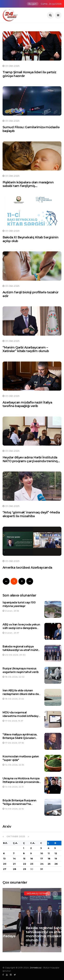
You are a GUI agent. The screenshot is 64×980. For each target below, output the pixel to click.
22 (25, 864)
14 (14, 859)
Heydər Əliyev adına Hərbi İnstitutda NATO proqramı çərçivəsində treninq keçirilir (30, 461)
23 (32, 864)
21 (14, 864)
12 (56, 853)
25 (49, 864)
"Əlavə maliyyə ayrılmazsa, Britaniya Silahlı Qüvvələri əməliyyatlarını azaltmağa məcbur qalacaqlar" (20, 740)
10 (42, 853)
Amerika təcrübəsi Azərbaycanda (27, 568)
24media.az (36, 968)
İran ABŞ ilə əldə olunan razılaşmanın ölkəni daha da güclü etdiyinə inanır (21, 694)
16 (32, 859)
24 (42, 864)
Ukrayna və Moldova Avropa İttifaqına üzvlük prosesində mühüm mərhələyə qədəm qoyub (21, 784)
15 (24, 859)
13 (4, 859)
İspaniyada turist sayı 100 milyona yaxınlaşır (19, 604)
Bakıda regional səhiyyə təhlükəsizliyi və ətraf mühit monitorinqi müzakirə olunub (22, 650)
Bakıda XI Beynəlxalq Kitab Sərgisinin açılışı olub (30, 239)
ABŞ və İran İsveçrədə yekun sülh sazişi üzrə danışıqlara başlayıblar (21, 628)
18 (49, 859)
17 (42, 859)
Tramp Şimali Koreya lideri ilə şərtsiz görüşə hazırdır (29, 74)
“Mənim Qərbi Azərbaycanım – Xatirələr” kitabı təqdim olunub (26, 349)
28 (15, 869)
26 (56, 864)
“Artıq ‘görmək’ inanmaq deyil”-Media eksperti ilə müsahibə (31, 514)
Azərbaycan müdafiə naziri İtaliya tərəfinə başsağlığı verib (27, 404)
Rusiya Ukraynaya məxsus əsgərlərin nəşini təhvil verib (21, 670)
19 (56, 859)
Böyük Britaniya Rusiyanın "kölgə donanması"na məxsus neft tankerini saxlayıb (19, 806)
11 (49, 853)
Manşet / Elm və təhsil (21, 893)
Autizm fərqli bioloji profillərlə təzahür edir (31, 294)
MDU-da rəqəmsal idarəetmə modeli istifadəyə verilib (21, 716)
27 (5, 869)
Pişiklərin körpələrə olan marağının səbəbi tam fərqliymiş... (28, 184)
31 (42, 869)
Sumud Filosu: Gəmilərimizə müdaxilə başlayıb (31, 129)
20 (5, 864)
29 (25, 869)
